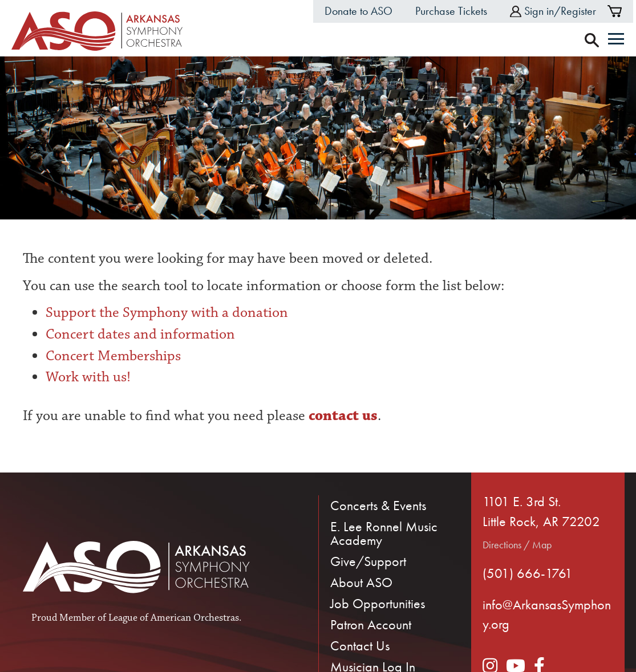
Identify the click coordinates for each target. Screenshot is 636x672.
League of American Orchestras (174, 618)
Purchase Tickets (451, 11)
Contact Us (360, 645)
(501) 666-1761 (528, 573)
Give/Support (368, 561)
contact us (341, 416)
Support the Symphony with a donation (167, 312)
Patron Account (371, 624)
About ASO (361, 582)
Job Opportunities (378, 603)
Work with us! (88, 377)
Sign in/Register (553, 11)
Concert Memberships (113, 356)
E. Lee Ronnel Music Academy (384, 533)
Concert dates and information (140, 334)
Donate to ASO (358, 11)
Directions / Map (517, 545)
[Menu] (616, 40)
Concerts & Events (378, 505)
